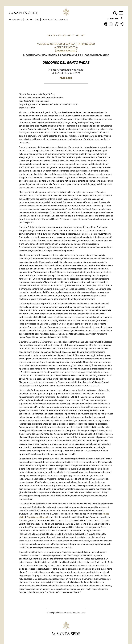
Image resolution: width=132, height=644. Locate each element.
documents (61, 19)
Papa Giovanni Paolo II (38, 517)
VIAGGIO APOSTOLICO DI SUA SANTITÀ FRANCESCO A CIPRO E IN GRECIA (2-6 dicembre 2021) (66, 47)
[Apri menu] (120, 13)
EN (59, 35)
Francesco (16, 19)
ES (64, 35)
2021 (38, 19)
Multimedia (66, 78)
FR (69, 35)
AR (49, 35)
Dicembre (47, 19)
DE (54, 35)
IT (74, 35)
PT (83, 35)
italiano (113, 19)
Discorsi (29, 19)
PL (78, 35)
